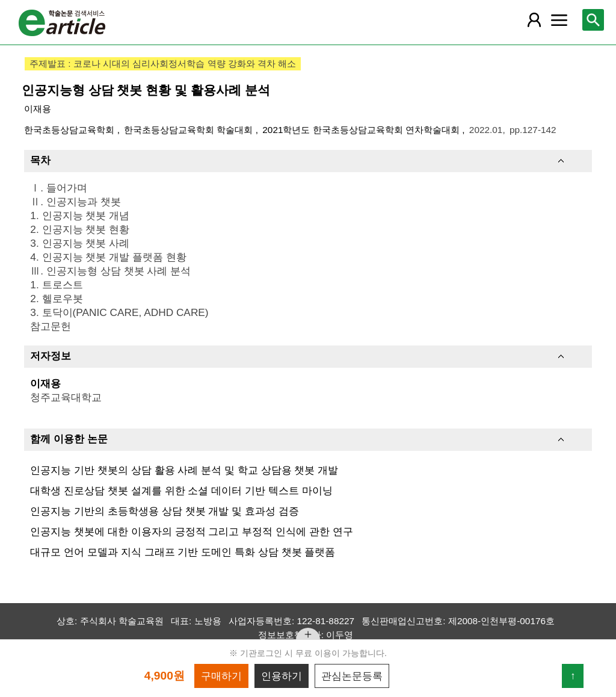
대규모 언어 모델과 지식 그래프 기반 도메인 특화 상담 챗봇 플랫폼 (183, 552)
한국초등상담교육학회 (70, 130)
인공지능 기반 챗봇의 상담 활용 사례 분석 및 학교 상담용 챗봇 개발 (184, 470)
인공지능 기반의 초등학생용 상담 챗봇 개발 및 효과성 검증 (164, 511)
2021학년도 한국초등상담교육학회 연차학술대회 (362, 130)
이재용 (38, 109)
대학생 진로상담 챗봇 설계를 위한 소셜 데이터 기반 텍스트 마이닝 (181, 491)
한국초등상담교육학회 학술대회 (190, 130)
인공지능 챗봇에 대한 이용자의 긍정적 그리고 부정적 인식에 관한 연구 (191, 531)
